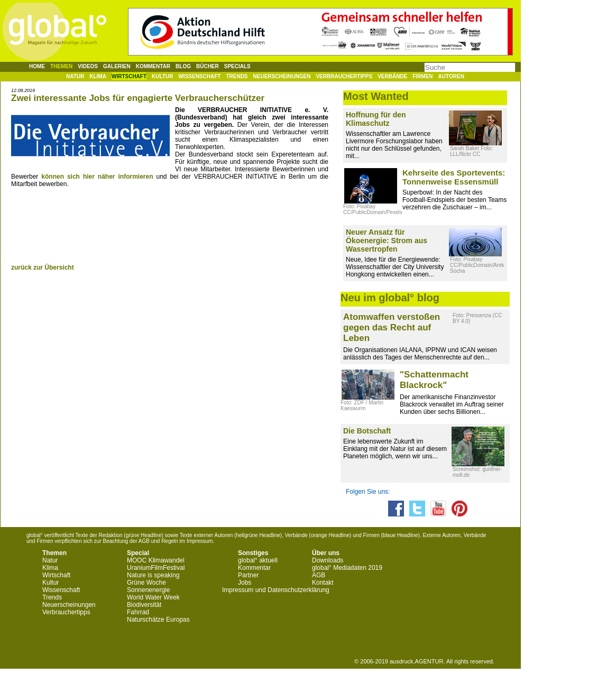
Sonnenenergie (148, 590)
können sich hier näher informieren (97, 177)
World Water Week (153, 597)
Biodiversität (144, 605)
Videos (88, 66)
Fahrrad (138, 612)
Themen (61, 66)
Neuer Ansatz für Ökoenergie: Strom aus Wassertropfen (387, 241)
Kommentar (153, 66)
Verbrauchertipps (344, 76)
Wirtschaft (129, 76)
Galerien (117, 66)
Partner (248, 575)
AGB (319, 575)
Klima (98, 76)
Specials (237, 66)
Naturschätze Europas (158, 620)
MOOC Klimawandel (156, 560)
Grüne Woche (146, 583)
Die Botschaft (367, 431)
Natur (75, 76)
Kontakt (323, 583)
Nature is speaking (153, 575)
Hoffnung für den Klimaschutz (376, 119)
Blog (183, 66)
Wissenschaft (199, 76)
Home (37, 66)
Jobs (245, 583)
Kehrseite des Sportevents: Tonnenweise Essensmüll (454, 177)
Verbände (392, 76)
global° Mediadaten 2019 (347, 568)
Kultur (162, 76)
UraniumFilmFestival (156, 568)
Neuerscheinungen (282, 76)
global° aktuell (258, 560)
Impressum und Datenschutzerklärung (276, 590)
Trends (237, 76)
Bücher (208, 66)
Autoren (451, 76)
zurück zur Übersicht (43, 267)
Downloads (328, 560)
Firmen (422, 76)
